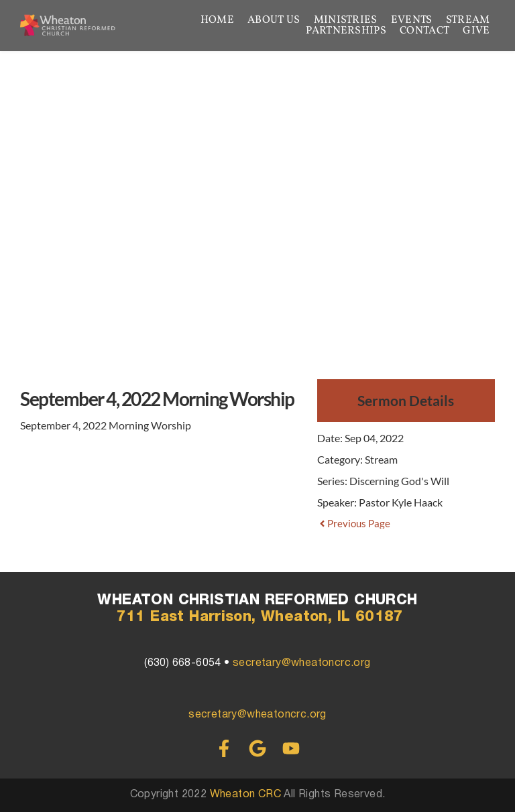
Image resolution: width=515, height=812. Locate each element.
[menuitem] (217, 20)
